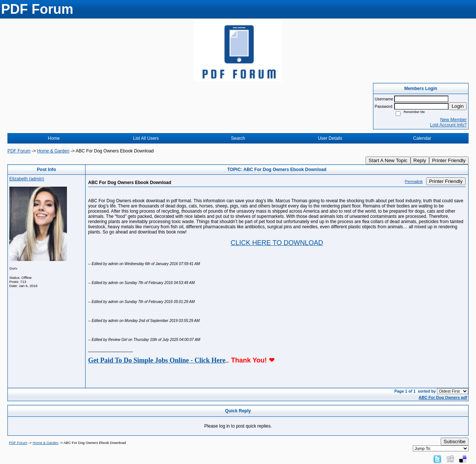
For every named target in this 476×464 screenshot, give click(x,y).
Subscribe (455, 442)
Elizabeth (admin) (27, 179)
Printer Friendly (449, 160)
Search (238, 138)
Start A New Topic (388, 160)
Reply (420, 160)
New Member (454, 120)
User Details (330, 138)
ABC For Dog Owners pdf (443, 397)
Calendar (422, 138)
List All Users (146, 138)
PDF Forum (19, 151)
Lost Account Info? (448, 125)
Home (54, 138)
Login (458, 106)
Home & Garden (53, 151)
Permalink (414, 181)
